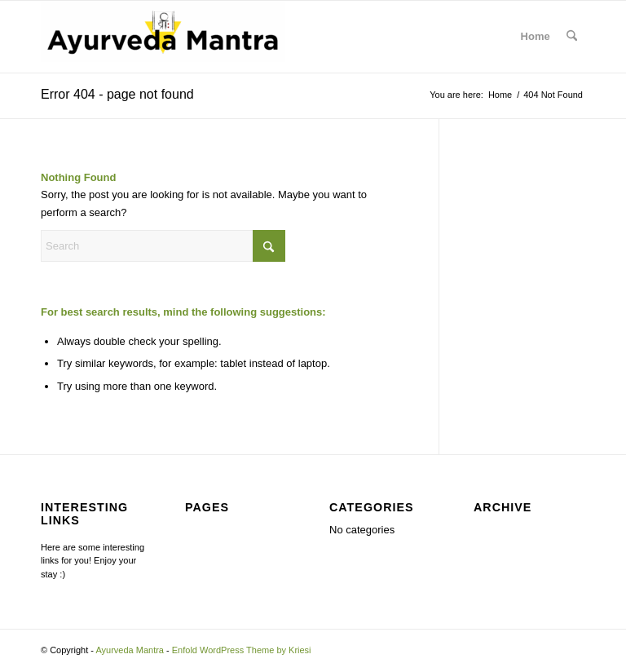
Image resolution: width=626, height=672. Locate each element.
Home (536, 36)
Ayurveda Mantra (130, 650)
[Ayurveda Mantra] (163, 37)
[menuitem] (572, 37)
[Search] (572, 37)
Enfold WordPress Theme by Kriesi (242, 650)
